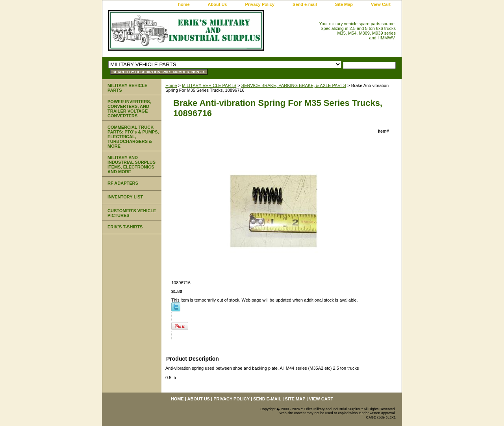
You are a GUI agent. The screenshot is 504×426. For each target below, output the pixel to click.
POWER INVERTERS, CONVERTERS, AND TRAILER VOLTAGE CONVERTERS (129, 109)
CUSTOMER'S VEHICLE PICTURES (132, 213)
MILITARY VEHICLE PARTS (209, 85)
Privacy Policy (260, 4)
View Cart (381, 4)
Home (171, 85)
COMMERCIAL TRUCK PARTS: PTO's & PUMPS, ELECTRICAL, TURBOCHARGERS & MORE (133, 137)
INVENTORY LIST (125, 197)
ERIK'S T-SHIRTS (125, 227)
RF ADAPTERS (123, 183)
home (184, 4)
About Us (218, 4)
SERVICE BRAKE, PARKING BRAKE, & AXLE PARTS (294, 85)
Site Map (344, 4)
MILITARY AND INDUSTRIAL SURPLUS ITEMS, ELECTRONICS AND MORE (132, 165)
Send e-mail (305, 4)
